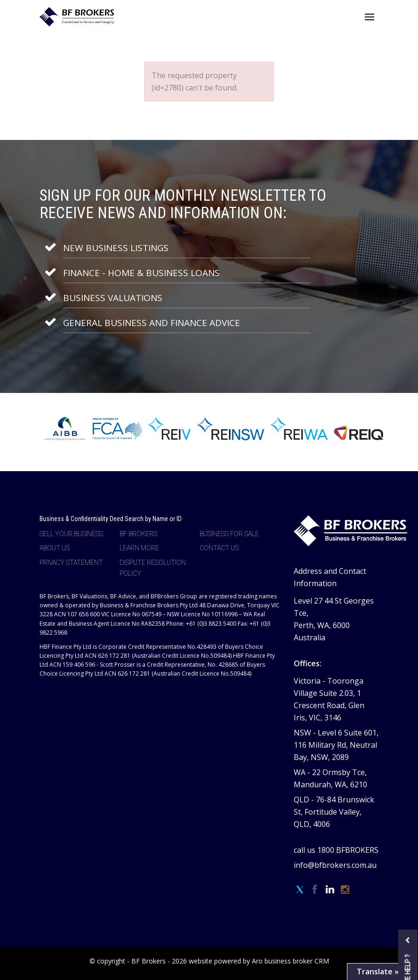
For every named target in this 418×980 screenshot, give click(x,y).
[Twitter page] (301, 890)
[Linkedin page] (331, 890)
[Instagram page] (345, 890)
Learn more (139, 548)
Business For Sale (229, 534)
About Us (55, 548)
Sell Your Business (71, 534)
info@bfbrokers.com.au (335, 865)
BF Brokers (138, 534)
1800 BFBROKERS (348, 850)
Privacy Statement (71, 563)
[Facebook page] (316, 890)
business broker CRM (297, 961)
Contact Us (219, 548)
